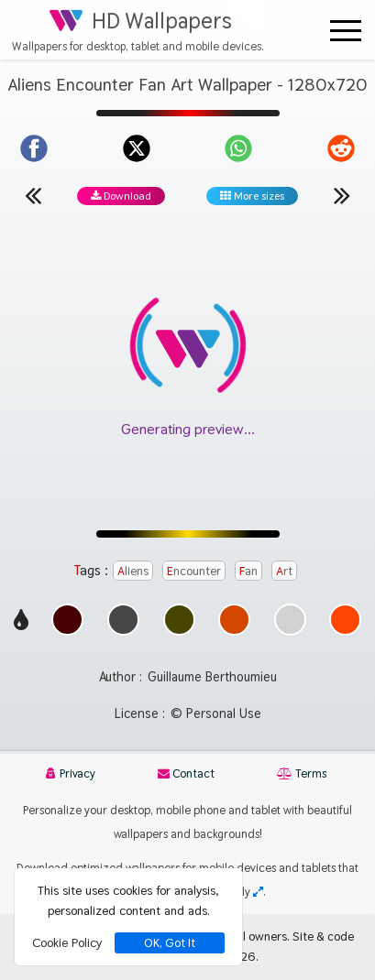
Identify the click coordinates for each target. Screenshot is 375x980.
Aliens (133, 571)
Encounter (194, 571)
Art (284, 571)
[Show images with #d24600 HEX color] (234, 631)
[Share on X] (137, 148)
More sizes (252, 196)
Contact (186, 773)
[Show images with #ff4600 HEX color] (345, 631)
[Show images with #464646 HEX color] (123, 631)
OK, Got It (170, 943)
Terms (302, 773)
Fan (248, 571)
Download (121, 196)
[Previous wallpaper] (33, 195)
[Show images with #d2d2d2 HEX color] (290, 631)
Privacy (71, 773)
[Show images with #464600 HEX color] (179, 631)
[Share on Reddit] (341, 148)
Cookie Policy (67, 942)
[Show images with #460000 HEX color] (67, 631)
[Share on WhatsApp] (238, 148)
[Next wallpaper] (342, 195)
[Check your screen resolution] (258, 892)
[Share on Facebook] (34, 148)
